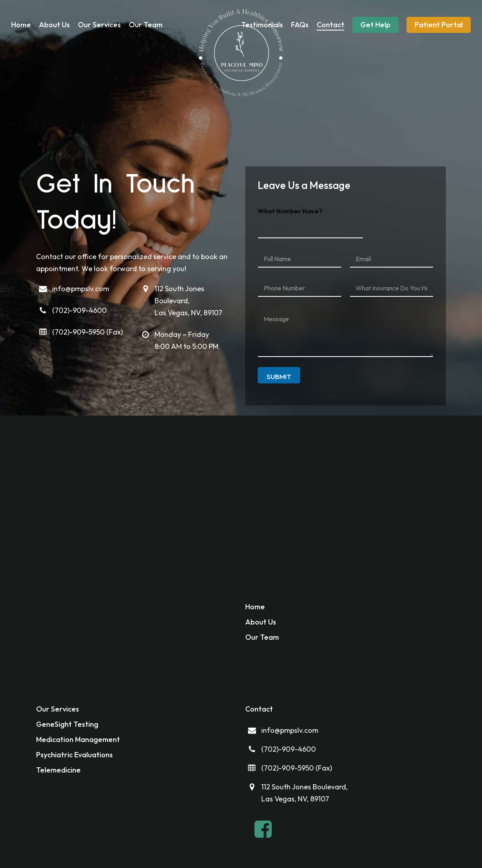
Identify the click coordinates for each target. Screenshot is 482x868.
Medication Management (78, 739)
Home (255, 607)
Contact (259, 709)
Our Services (58, 709)
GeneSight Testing (67, 724)
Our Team (262, 637)
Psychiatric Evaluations (74, 755)
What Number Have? (290, 211)
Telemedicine (58, 770)
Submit (279, 376)
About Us (261, 622)
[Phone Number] (300, 288)
